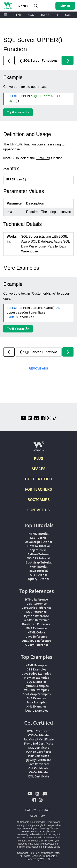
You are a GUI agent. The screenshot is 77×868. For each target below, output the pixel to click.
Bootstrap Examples (37, 694)
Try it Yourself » (18, 112)
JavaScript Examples (36, 673)
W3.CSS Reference (36, 620)
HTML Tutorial (38, 533)
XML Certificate (38, 776)
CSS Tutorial (39, 538)
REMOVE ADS (38, 368)
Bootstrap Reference (36, 624)
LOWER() (43, 158)
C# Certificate (38, 772)
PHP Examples (36, 698)
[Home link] (8, 5)
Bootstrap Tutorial (38, 562)
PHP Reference (37, 628)
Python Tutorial (38, 554)
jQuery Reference (36, 645)
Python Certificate (39, 752)
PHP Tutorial (39, 566)
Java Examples (37, 702)
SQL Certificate (39, 747)
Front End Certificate (39, 743)
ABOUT (45, 810)
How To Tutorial (38, 546)
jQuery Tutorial (38, 579)
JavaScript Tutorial (39, 542)
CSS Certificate (38, 735)
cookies (36, 847)
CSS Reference (37, 603)
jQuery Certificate (39, 760)
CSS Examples (36, 669)
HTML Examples (37, 665)
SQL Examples (37, 682)
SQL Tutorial (38, 550)
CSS (31, 15)
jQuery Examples (37, 710)
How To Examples (37, 677)
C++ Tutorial (39, 575)
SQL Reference (36, 612)
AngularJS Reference (37, 640)
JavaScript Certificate (38, 739)
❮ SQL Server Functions (38, 60)
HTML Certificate (39, 731)
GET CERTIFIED (38, 479)
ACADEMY (37, 816)
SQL (68, 15)
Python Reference (36, 616)
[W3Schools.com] (38, 448)
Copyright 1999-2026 (29, 853)
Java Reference (36, 636)
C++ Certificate (38, 768)
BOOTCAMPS (39, 499)
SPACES (38, 469)
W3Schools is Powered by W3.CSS (42, 858)
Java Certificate (39, 764)
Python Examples (37, 686)
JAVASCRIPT (50, 15)
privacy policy (52, 847)
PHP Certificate (38, 756)
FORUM (30, 810)
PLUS (38, 458)
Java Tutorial (38, 571)
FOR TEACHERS (38, 489)
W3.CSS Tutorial (38, 558)
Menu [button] (23, 6)
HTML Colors (36, 632)
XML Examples (36, 706)
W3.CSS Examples (37, 690)
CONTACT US (38, 510)
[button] (36, 6)
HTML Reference (36, 599)
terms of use (23, 847)
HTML (18, 15)
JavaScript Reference (37, 608)
